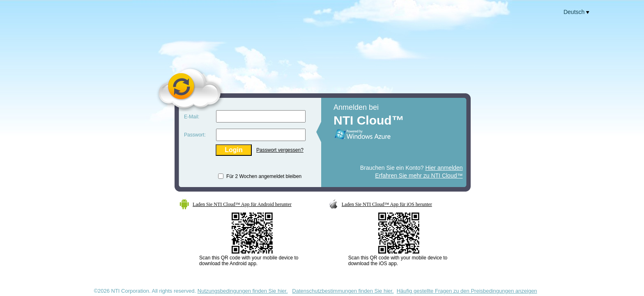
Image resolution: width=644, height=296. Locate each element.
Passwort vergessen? (280, 150)
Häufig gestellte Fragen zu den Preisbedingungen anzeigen (467, 291)
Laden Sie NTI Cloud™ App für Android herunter (242, 204)
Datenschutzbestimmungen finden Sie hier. (343, 291)
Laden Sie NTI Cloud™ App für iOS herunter (387, 204)
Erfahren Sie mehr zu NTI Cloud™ (419, 176)
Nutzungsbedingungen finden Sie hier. (243, 291)
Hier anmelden (444, 168)
